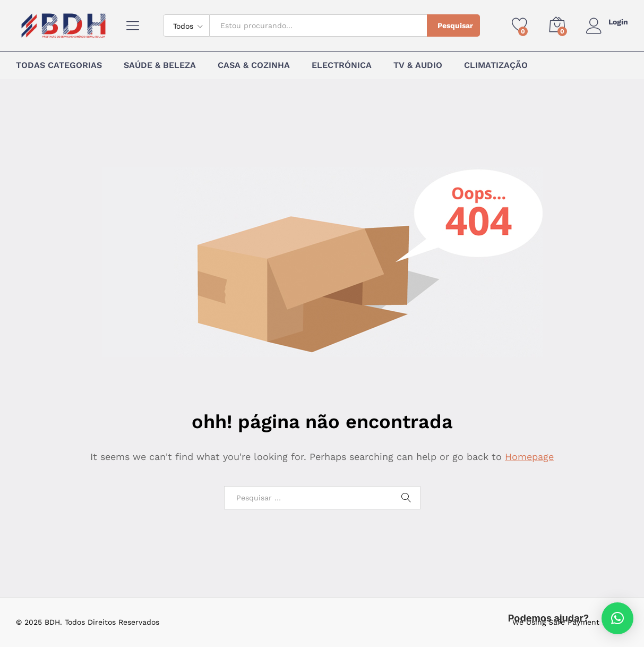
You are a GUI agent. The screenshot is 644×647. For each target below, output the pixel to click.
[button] (617, 618)
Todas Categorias (59, 65)
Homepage (529, 457)
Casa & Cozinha (254, 65)
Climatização (496, 65)
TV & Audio (418, 65)
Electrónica (342, 65)
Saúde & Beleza (160, 65)
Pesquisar (455, 25)
